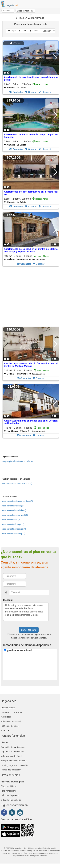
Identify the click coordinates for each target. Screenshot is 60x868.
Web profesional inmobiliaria (14, 761)
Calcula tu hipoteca (10, 795)
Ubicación (45, 92)
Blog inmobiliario (9, 786)
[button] (25, 11)
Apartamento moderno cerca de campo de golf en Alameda (31, 136)
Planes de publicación (11, 770)
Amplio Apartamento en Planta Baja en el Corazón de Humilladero (31, 422)
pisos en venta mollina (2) (13, 506)
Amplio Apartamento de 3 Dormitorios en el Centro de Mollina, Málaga (31, 365)
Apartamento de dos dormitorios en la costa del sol (31, 193)
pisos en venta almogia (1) (13, 524)
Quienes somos (8, 708)
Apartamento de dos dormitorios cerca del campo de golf (31, 79)
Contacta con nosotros (11, 712)
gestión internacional (20, 650)
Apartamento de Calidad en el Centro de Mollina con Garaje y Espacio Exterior (31, 250)
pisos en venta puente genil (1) (15, 515)
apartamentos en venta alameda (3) (17, 484)
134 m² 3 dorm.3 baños (27, 372)
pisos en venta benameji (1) (13, 534)
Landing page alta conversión (14, 765)
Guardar (31, 92)
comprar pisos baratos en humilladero (18, 461)
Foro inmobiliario (9, 791)
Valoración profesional (11, 756)
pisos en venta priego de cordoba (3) (17, 501)
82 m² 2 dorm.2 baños (26, 200)
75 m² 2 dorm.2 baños (26, 86)
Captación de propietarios (13, 752)
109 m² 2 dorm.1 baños (27, 258)
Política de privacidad (11, 721)
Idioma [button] (5, 731)
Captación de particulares (13, 747)
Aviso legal (6, 717)
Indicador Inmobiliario (11, 800)
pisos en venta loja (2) (11, 520)
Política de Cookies (10, 726)
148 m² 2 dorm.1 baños (27, 429)
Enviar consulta (29, 630)
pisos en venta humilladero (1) (14, 510)
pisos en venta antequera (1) (14, 529)
